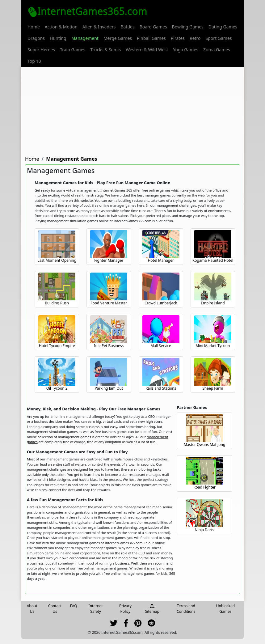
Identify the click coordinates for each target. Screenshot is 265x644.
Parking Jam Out (109, 388)
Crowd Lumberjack (161, 303)
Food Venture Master (109, 303)
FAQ (74, 606)
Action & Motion (61, 27)
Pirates (178, 38)
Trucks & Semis (105, 50)
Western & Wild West (147, 50)
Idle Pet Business (109, 346)
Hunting (58, 38)
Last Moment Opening (57, 260)
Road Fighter (204, 487)
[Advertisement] (132, 110)
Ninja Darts (204, 530)
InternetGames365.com (87, 11)
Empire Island (213, 303)
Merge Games (118, 38)
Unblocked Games (225, 609)
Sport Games (219, 38)
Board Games (153, 27)
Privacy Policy (125, 609)
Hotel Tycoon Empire (57, 346)
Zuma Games (217, 50)
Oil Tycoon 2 (57, 388)
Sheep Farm (213, 388)
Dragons (36, 38)
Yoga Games (186, 50)
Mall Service (161, 346)
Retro (195, 38)
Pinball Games (151, 38)
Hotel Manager (161, 260)
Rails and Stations (161, 388)
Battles (127, 27)
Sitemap (152, 609)
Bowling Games (188, 27)
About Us (32, 609)
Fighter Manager (109, 260)
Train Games (73, 50)
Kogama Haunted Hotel (213, 260)
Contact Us (55, 609)
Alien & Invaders (99, 27)
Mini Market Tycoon (213, 346)
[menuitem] (34, 27)
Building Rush (57, 303)
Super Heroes (41, 50)
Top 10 (34, 61)
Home (34, 27)
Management (85, 38)
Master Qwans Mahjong (205, 445)
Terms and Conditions (186, 609)
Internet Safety (96, 609)
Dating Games (223, 27)
